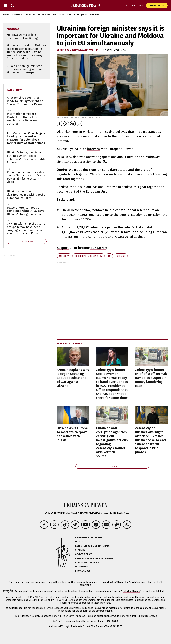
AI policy (80, 550)
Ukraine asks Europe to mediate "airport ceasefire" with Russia (72, 434)
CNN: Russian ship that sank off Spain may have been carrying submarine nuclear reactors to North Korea (26, 229)
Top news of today (70, 343)
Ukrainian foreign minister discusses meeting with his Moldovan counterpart (24, 69)
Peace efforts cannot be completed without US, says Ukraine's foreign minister (25, 211)
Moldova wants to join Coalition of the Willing (22, 36)
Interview (44, 14)
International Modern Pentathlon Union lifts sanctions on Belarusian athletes (23, 119)
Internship (82, 567)
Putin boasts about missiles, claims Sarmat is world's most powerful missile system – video (27, 177)
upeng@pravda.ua (148, 616)
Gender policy (83, 554)
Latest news (15, 90)
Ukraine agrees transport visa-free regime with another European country (27, 195)
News (6, 14)
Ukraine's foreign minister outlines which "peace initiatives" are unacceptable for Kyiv (26, 157)
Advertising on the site (89, 537)
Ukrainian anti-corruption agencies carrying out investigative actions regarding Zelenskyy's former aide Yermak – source (112, 442)
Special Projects (77, 14)
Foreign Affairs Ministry (89, 256)
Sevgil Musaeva (77, 616)
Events (79, 542)
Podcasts (58, 14)
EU (109, 256)
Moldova (64, 256)
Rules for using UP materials (92, 546)
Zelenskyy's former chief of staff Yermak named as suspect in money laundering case (151, 378)
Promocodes (83, 571)
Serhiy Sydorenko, (69, 50)
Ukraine (121, 256)
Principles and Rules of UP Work (94, 558)
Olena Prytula (112, 616)
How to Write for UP (87, 562)
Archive (95, 14)
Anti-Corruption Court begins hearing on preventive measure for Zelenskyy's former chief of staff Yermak (26, 138)
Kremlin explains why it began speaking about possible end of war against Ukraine (73, 378)
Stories (17, 14)
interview (94, 149)
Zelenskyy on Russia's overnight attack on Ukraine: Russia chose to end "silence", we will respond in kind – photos (150, 440)
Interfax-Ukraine (132, 591)
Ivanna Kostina (90, 50)
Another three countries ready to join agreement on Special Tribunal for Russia (25, 101)
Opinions (30, 14)
